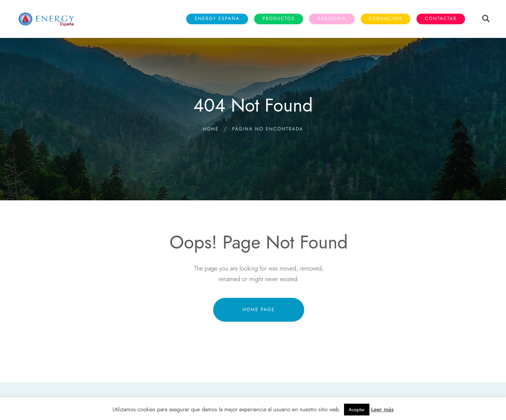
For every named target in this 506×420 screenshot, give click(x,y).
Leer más (382, 409)
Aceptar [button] (357, 410)
